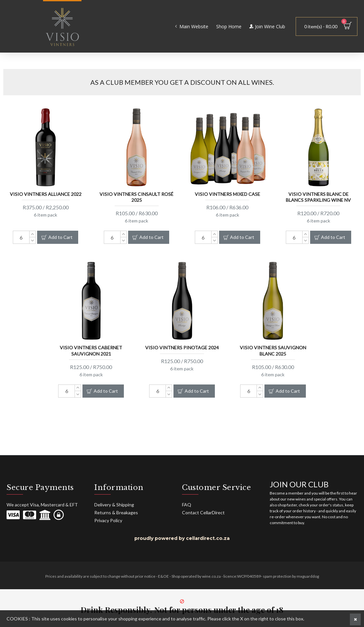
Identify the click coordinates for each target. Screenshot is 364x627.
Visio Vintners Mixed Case (227, 194)
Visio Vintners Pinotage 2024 (182, 347)
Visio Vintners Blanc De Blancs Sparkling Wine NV (318, 197)
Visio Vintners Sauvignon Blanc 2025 (273, 350)
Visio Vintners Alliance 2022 (46, 194)
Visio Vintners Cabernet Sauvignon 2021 (91, 350)
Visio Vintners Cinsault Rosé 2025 (136, 197)
